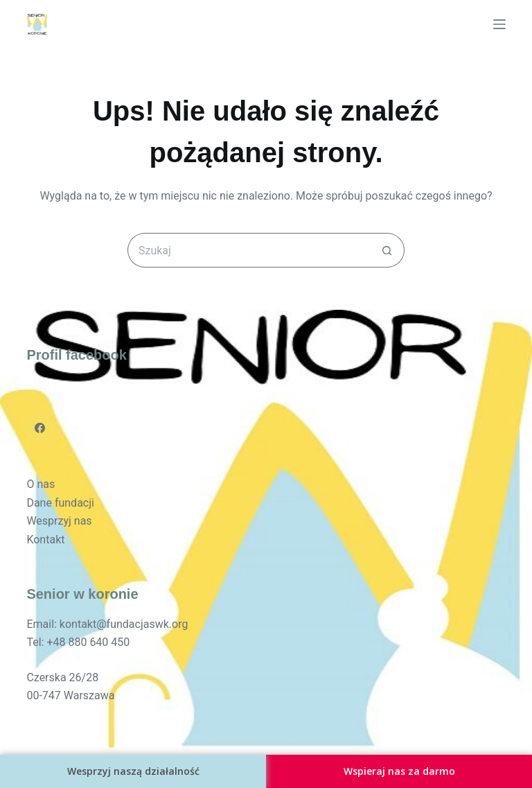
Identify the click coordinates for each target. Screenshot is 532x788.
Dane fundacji (60, 503)
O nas (41, 484)
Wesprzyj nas (59, 521)
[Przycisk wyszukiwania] (387, 250)
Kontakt (45, 540)
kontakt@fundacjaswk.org (124, 624)
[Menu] (499, 24)
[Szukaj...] (249, 250)
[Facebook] (39, 428)
